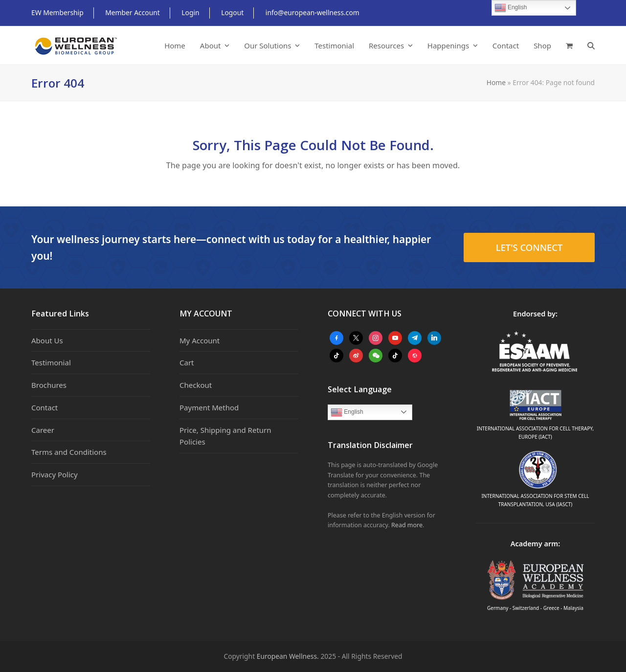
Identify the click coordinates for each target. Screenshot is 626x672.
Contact (45, 407)
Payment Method (209, 407)
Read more (407, 525)
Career (43, 430)
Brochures (49, 385)
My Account (200, 340)
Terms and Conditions (69, 452)
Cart (187, 362)
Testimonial (51, 362)
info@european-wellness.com (313, 12)
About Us (47, 340)
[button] (569, 45)
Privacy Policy (55, 474)
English (347, 412)
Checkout (196, 385)
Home (496, 82)
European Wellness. (288, 656)
